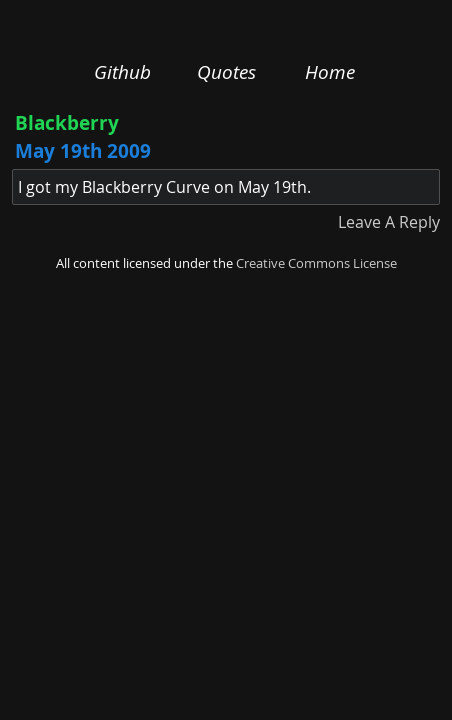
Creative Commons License (316, 263)
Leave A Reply (389, 222)
